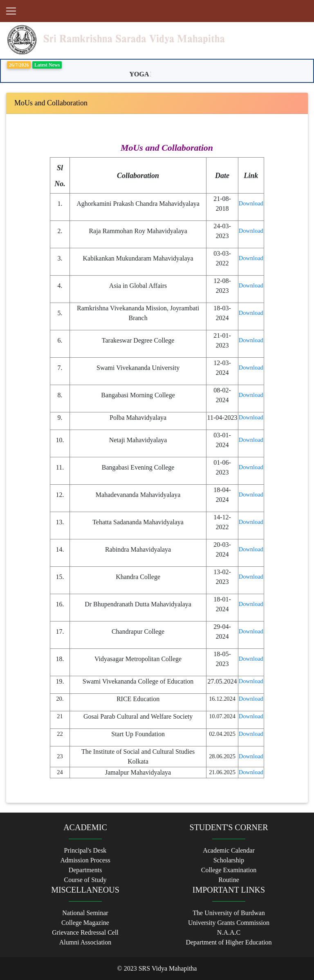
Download (251, 203)
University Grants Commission (229, 923)
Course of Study (85, 880)
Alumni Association (85, 942)
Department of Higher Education (229, 942)
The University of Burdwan (229, 913)
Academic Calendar (229, 850)
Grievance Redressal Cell (85, 932)
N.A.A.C (229, 932)
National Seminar (85, 913)
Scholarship (229, 860)
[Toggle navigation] (11, 11)
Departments (85, 870)
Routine (229, 880)
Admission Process (85, 860)
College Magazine (85, 923)
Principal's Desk (85, 850)
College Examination (229, 870)
